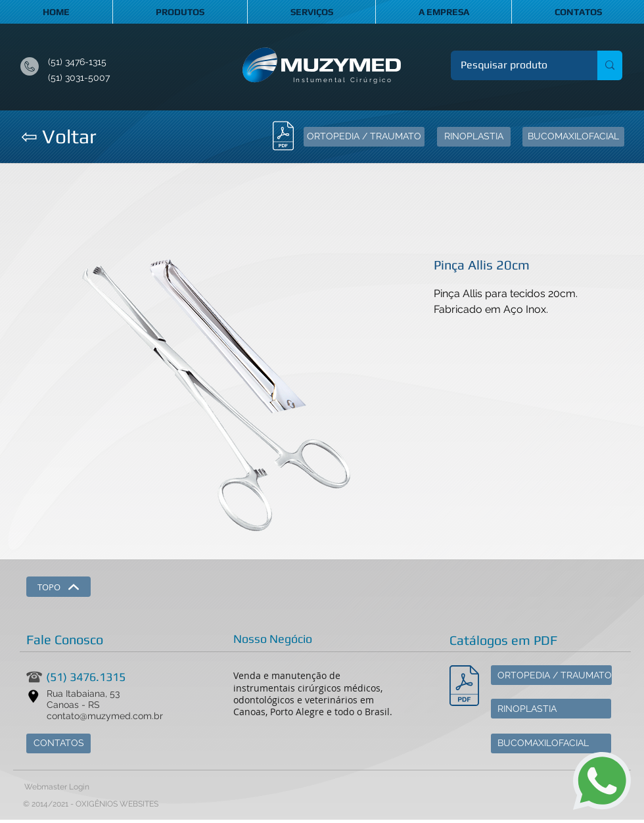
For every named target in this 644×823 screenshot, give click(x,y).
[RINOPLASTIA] (474, 137)
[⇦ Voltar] (58, 137)
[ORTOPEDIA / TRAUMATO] (364, 137)
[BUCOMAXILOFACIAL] (573, 137)
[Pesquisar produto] (515, 65)
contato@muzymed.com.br (105, 716)
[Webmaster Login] (57, 788)
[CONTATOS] (58, 743)
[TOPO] (58, 587)
